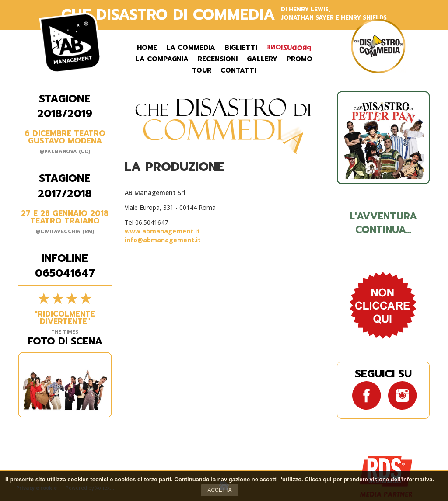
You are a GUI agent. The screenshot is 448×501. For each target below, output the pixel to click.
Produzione (289, 48)
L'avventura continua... (383, 223)
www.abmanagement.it (162, 231)
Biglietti (241, 48)
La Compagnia (162, 59)
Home (147, 48)
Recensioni (218, 59)
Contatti (238, 71)
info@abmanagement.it (163, 240)
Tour (202, 71)
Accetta (219, 490)
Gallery (262, 59)
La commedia (191, 48)
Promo (299, 59)
